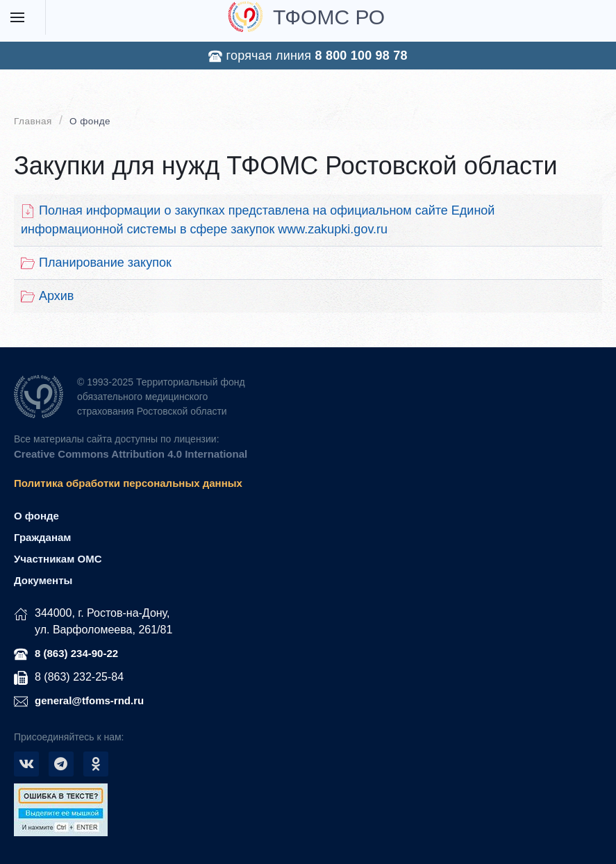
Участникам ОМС (58, 559)
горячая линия (308, 56)
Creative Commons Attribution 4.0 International (131, 454)
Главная (33, 121)
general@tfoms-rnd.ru (89, 700)
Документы (43, 580)
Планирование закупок (96, 263)
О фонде (90, 121)
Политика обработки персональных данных (128, 483)
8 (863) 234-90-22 (76, 653)
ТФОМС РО (306, 17)
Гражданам (42, 537)
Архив (47, 296)
